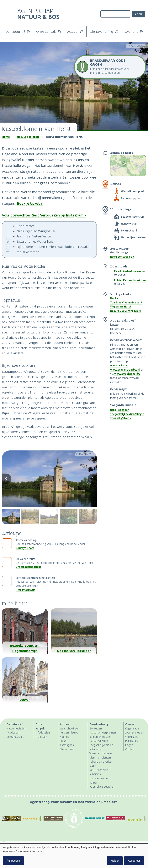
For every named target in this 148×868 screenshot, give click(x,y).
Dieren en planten (100, 758)
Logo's (129, 745)
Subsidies (95, 774)
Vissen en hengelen (101, 753)
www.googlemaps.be (127, 374)
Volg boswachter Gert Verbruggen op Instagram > (44, 215)
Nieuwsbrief (67, 749)
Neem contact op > (122, 257)
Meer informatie (25, 590)
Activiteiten (13, 733)
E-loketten (96, 729)
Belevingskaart (15, 737)
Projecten (41, 737)
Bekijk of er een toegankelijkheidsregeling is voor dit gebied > (127, 414)
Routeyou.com (25, 548)
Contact (130, 749)
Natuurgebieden (28, 137)
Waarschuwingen (70, 729)
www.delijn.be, (119, 365)
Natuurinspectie (99, 770)
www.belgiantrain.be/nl (125, 370)
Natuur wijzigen (99, 741)
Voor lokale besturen (102, 787)
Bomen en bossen (100, 737)
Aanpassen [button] (13, 861)
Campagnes (67, 745)
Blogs (63, 741)
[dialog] (74, 856)
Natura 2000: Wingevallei (126, 311)
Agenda (64, 737)
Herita (114, 298)
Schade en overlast (101, 762)
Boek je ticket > (30, 203)
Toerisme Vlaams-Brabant (126, 302)
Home (6, 137)
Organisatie (132, 729)
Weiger (115, 861)
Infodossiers (43, 733)
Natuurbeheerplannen (103, 733)
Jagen (93, 766)
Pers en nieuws (69, 733)
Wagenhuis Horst (121, 307)
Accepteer (134, 861)
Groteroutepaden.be (28, 567)
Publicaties (132, 741)
